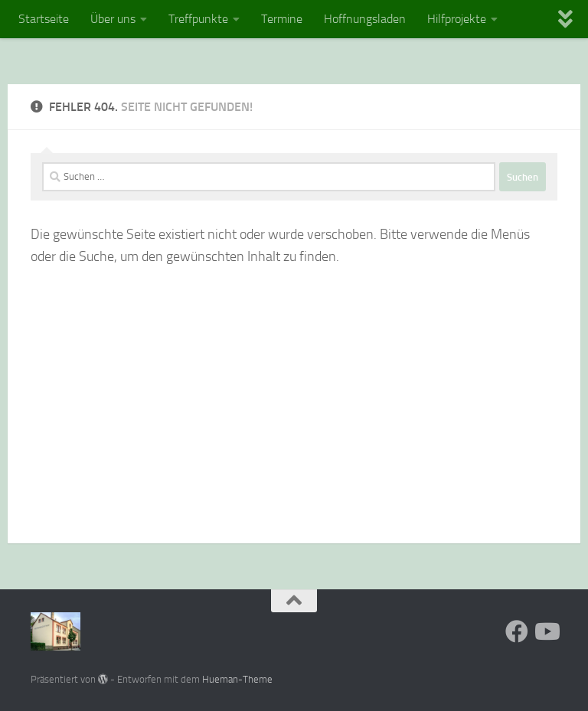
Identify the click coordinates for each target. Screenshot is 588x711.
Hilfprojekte (457, 19)
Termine (282, 19)
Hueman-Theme (237, 679)
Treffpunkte (198, 19)
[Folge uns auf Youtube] (546, 631)
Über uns (113, 19)
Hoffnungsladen (365, 19)
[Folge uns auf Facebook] (517, 631)
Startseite (44, 19)
